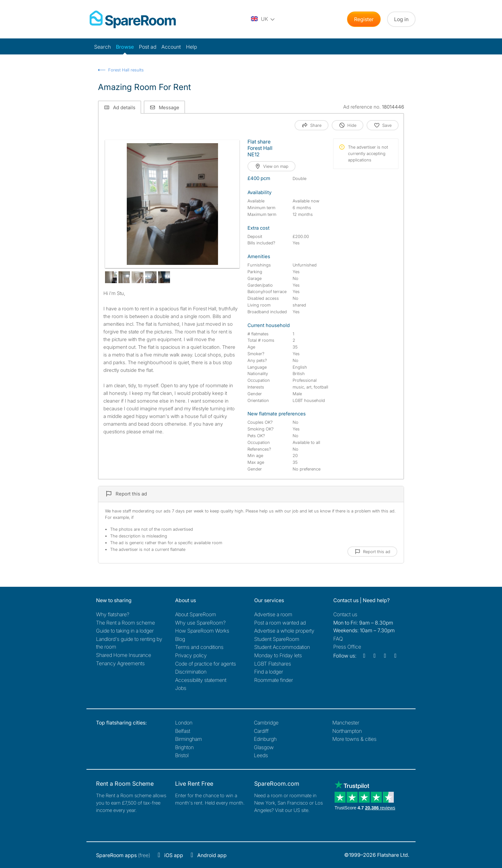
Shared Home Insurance (124, 655)
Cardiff (261, 731)
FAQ (338, 639)
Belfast (183, 731)
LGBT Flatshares (273, 664)
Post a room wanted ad (280, 623)
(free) (123, 855)
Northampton (347, 731)
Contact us (345, 614)
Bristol (182, 755)
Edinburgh (265, 739)
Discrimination (191, 672)
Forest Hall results (126, 70)
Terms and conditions (199, 647)
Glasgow (264, 747)
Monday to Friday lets (278, 655)
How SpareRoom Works (202, 631)
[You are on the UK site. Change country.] (263, 19)
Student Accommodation (282, 647)
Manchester (346, 723)
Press (347, 647)
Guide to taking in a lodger (125, 631)
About (196, 614)
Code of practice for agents (206, 664)
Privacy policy (191, 655)
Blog (180, 639)
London (184, 723)
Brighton (184, 747)
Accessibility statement (201, 680)
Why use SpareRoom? (200, 623)
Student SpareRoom (277, 639)
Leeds (261, 755)
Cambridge (266, 723)
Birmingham (189, 739)
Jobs (181, 688)
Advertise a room (273, 614)
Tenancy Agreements (120, 663)
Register (364, 19)
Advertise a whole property (284, 631)
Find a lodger (269, 672)
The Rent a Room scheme (125, 623)
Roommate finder (274, 680)
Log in (401, 19)
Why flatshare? (113, 614)
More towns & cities (354, 739)
